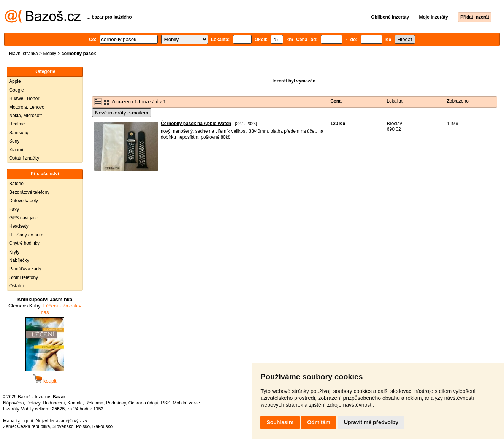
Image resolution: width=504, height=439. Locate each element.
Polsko (83, 426)
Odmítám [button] (319, 422)
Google (17, 90)
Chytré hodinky (24, 243)
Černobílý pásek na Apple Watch (196, 124)
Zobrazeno (458, 101)
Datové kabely (24, 201)
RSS (166, 403)
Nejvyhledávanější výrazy (61, 421)
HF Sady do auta (26, 235)
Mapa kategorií (18, 421)
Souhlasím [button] (280, 422)
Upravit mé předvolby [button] (371, 422)
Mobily (50, 54)
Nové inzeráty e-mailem (122, 113)
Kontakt (75, 403)
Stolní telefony (24, 277)
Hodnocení (54, 403)
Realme (17, 124)
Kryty (14, 252)
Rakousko (102, 426)
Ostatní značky (24, 158)
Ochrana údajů (143, 403)
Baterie (16, 184)
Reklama (94, 403)
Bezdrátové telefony (29, 192)
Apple (15, 81)
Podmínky (116, 403)
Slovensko (63, 426)
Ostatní (17, 286)
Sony (14, 141)
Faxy (14, 209)
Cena (336, 101)
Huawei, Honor (24, 98)
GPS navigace (24, 218)
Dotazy (33, 403)
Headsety (19, 226)
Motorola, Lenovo (27, 107)
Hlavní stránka (23, 54)
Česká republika (33, 426)
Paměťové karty (25, 269)
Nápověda (13, 403)
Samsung (19, 133)
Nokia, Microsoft (25, 116)
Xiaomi (16, 150)
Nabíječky (19, 260)
